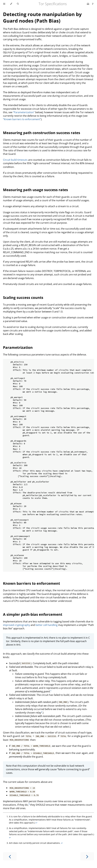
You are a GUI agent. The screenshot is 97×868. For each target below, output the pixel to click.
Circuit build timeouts (15, 160)
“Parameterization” (24, 112)
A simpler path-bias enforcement (33, 614)
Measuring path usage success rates (35, 190)
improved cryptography (16, 625)
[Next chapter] (87, 856)
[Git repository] (93, 4)
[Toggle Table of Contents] (4, 4)
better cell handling (47, 625)
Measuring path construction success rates (42, 133)
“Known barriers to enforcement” (22, 119)
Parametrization (18, 347)
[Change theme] (11, 4)
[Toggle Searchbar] (18, 4)
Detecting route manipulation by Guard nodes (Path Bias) (42, 17)
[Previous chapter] (10, 856)
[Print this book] (88, 4)
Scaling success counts (23, 297)
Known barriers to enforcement (31, 583)
